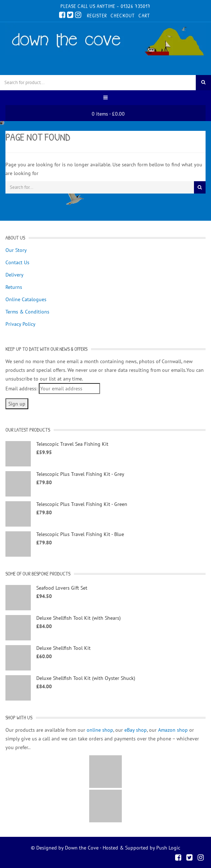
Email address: (21, 389)
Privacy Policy (20, 324)
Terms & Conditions (27, 312)
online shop (100, 730)
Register (97, 15)
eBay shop (136, 730)
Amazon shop (173, 730)
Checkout (123, 15)
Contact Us (17, 262)
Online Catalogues (26, 299)
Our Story (16, 250)
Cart (144, 15)
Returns (14, 287)
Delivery (15, 275)
